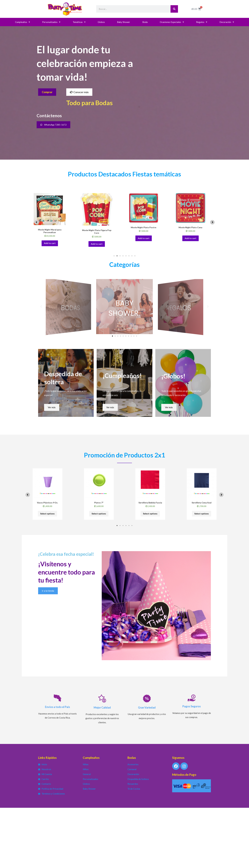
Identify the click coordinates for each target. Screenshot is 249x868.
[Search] (174, 9)
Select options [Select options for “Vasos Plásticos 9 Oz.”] (48, 515)
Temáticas (79, 22)
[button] (37, 223)
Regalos (202, 22)
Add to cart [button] (54, 244)
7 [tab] (132, 257)
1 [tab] (114, 257)
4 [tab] (123, 257)
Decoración (227, 22)
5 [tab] (126, 257)
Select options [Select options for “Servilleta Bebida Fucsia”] (150, 515)
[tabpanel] (54, 222)
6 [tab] (129, 257)
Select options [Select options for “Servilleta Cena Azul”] (202, 515)
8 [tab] (135, 257)
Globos (101, 22)
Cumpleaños (22, 22)
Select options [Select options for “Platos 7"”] (99, 515)
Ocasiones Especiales (172, 22)
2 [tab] (117, 257)
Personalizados (51, 22)
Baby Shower (124, 22)
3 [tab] (120, 257)
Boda (145, 22)
